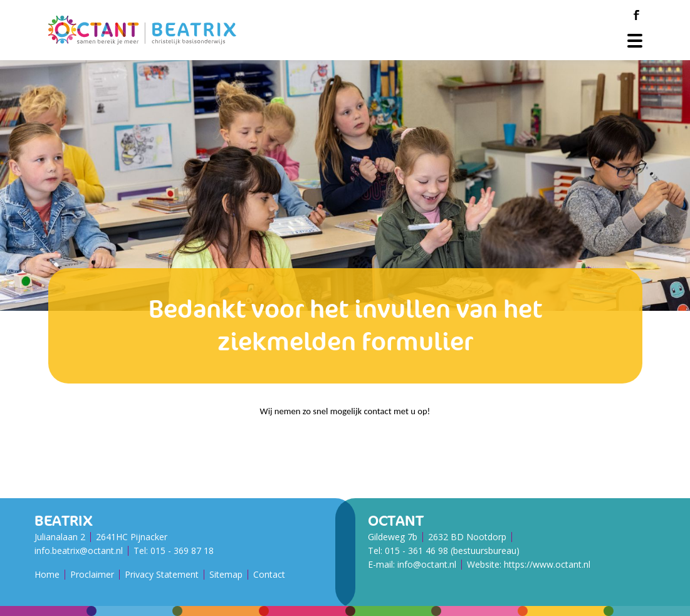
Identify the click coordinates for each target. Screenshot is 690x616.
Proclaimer (92, 574)
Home (47, 574)
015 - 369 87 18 (182, 551)
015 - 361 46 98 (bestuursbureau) (452, 551)
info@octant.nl (427, 564)
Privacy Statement (162, 574)
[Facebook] (637, 15)
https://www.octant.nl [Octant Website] (547, 564)
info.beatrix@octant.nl (79, 551)
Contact (269, 574)
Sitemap (226, 574)
